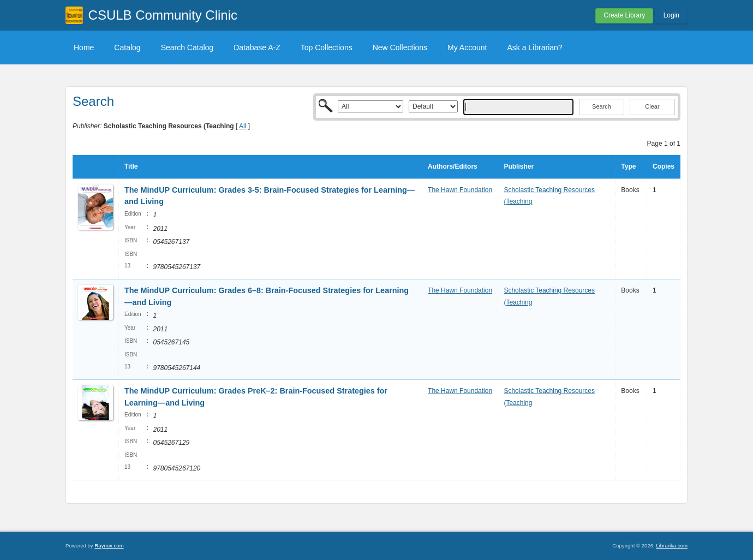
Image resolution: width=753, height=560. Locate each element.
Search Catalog (187, 47)
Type (628, 166)
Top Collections (327, 47)
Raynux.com (109, 546)
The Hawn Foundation (460, 190)
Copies (664, 166)
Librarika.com (672, 546)
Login (671, 15)
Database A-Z (257, 47)
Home (84, 47)
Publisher (519, 166)
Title (131, 166)
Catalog (127, 47)
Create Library (624, 15)
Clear (652, 106)
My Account (467, 47)
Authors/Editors (453, 166)
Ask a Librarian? (534, 47)
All (243, 126)
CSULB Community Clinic (163, 15)
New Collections (400, 47)
